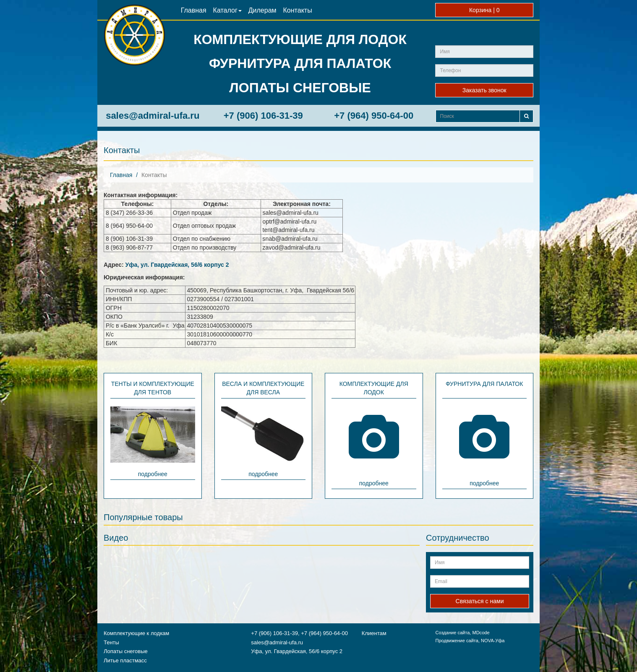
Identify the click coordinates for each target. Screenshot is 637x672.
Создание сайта (452, 633)
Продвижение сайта (457, 641)
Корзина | (484, 10)
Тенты (111, 642)
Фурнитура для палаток (484, 384)
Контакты (298, 10)
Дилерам (262, 10)
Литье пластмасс (125, 660)
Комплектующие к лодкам (136, 633)
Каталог (227, 10)
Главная (194, 10)
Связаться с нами (480, 601)
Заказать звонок (484, 90)
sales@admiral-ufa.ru (153, 116)
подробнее (153, 474)
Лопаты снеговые (126, 651)
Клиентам (374, 633)
